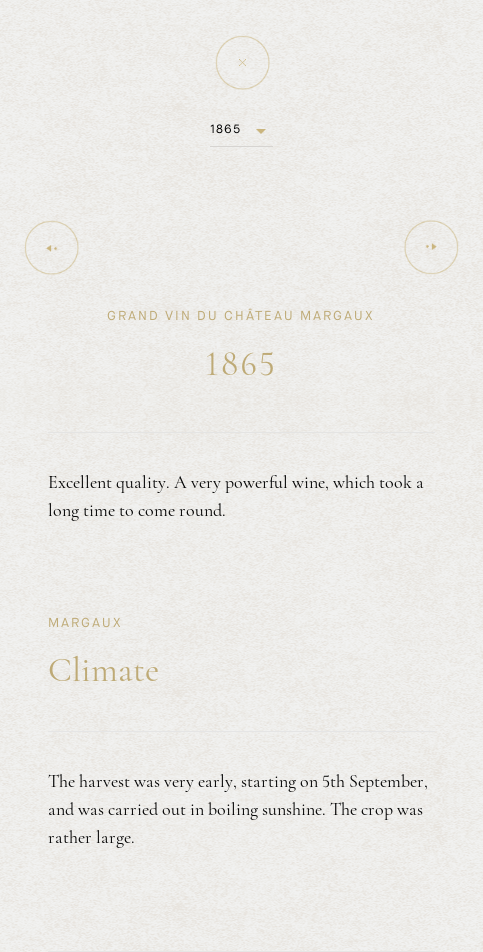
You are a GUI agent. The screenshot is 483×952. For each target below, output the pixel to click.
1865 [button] (225, 129)
